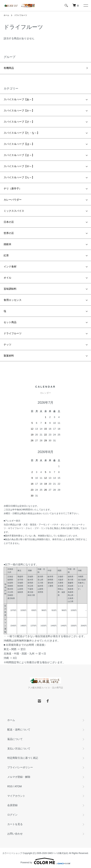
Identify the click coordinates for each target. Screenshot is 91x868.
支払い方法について (19, 749)
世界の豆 (9, 233)
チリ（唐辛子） (13, 189)
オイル (7, 278)
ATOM (18, 786)
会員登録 (12, 805)
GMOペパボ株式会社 (58, 853)
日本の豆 (9, 222)
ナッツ (7, 344)
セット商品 (10, 322)
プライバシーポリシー (20, 767)
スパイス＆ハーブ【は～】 (19, 144)
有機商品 (9, 68)
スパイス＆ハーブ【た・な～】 (22, 133)
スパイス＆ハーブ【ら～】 (19, 177)
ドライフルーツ (21, 15)
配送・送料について (19, 730)
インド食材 (10, 267)
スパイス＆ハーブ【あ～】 (19, 99)
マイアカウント (16, 796)
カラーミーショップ (12, 853)
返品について (15, 739)
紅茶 (6, 255)
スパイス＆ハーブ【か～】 (19, 111)
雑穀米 (7, 244)
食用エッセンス (13, 300)
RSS (10, 786)
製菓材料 (9, 356)
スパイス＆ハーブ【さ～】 (19, 122)
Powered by (45, 861)
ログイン (12, 815)
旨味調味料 (10, 289)
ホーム (6, 15)
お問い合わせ (15, 834)
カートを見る (15, 824)
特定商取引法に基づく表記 (23, 758)
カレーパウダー (13, 200)
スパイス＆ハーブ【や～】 (19, 166)
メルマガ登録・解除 (19, 777)
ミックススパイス (14, 211)
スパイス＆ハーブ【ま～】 (19, 155)
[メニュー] (86, 5)
